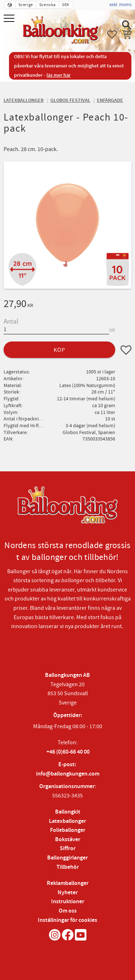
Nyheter (68, 893)
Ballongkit (68, 812)
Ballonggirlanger (67, 858)
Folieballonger (68, 830)
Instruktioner (68, 902)
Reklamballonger (68, 883)
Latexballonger (67, 821)
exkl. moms (120, 5)
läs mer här (58, 75)
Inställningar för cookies (67, 920)
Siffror (68, 849)
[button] (10, 19)
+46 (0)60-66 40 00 (68, 752)
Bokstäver (68, 840)
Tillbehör (68, 867)
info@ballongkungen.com (68, 774)
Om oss (68, 911)
